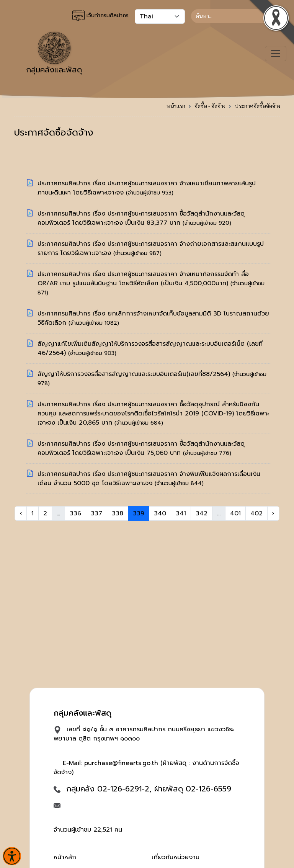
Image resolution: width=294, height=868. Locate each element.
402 (256, 513)
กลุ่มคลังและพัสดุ (54, 54)
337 (96, 513)
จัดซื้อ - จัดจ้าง (210, 106)
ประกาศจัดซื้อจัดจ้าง (257, 106)
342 (202, 513)
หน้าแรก (176, 106)
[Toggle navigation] (276, 54)
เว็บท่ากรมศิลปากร (100, 16)
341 (181, 513)
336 (75, 513)
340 (160, 513)
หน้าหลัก (65, 857)
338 (118, 513)
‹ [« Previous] (21, 513)
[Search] (236, 16)
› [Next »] (273, 513)
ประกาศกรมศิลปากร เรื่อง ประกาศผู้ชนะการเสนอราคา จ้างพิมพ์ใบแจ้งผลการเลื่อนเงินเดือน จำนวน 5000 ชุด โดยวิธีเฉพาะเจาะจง (149, 479)
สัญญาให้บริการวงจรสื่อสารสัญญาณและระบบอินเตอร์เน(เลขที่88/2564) (135, 374)
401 (235, 513)
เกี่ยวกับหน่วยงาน (176, 857)
